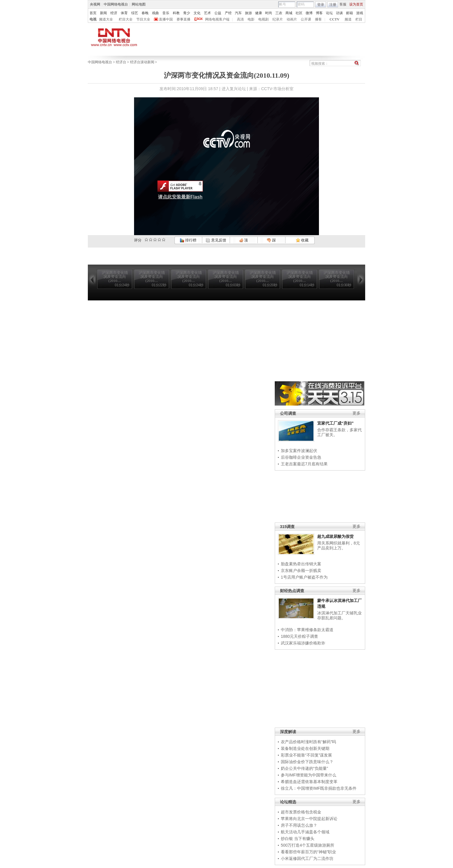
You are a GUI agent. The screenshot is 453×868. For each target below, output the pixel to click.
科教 (176, 13)
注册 (333, 5)
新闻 (103, 13)
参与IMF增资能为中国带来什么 (309, 775)
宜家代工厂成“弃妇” (335, 423)
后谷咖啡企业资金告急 (301, 457)
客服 (343, 4)
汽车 (238, 13)
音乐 (166, 13)
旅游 (248, 13)
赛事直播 (183, 19)
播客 (318, 19)
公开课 (306, 19)
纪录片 (278, 19)
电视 (93, 19)
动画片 (292, 19)
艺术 (207, 13)
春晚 (145, 13)
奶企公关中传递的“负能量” (304, 768)
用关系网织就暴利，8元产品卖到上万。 (339, 546)
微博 (309, 13)
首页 (93, 13)
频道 (348, 19)
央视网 (95, 4)
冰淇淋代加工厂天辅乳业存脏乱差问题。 (339, 616)
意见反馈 (216, 240)
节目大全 (143, 19)
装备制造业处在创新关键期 (305, 748)
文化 (197, 13)
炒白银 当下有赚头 (298, 839)
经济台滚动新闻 (142, 62)
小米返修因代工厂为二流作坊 (307, 858)
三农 (279, 13)
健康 (259, 13)
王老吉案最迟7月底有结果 (304, 464)
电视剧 (263, 19)
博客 (319, 13)
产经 (228, 13)
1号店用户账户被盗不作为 (304, 577)
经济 (114, 13)
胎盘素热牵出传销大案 (301, 564)
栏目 (359, 19)
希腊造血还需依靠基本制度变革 (309, 782)
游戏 (360, 13)
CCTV (335, 19)
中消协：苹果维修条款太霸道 (307, 630)
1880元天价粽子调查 (299, 636)
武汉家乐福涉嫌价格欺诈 (303, 643)
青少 (187, 13)
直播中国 (166, 19)
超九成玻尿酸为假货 (335, 536)
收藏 (302, 240)
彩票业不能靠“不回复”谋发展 (306, 755)
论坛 (329, 13)
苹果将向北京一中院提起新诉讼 (309, 819)
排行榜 (188, 240)
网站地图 (139, 4)
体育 (124, 13)
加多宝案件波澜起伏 (299, 451)
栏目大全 (126, 19)
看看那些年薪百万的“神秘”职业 (308, 852)
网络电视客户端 (217, 19)
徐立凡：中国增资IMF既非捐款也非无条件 (319, 788)
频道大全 (106, 19)
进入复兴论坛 (234, 89)
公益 (218, 13)
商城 (289, 13)
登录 (321, 5)
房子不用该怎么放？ (299, 825)
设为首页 (356, 4)
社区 (299, 13)
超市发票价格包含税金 (301, 812)
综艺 (135, 13)
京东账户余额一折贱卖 (301, 570)
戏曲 (155, 13)
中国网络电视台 (116, 4)
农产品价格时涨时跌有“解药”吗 (308, 742)
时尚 (269, 13)
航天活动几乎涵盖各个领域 (305, 832)
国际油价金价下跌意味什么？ (307, 762)
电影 (251, 19)
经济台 (121, 62)
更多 (357, 413)
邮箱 (350, 13)
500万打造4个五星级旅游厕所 (308, 845)
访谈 (339, 13)
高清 (240, 19)
